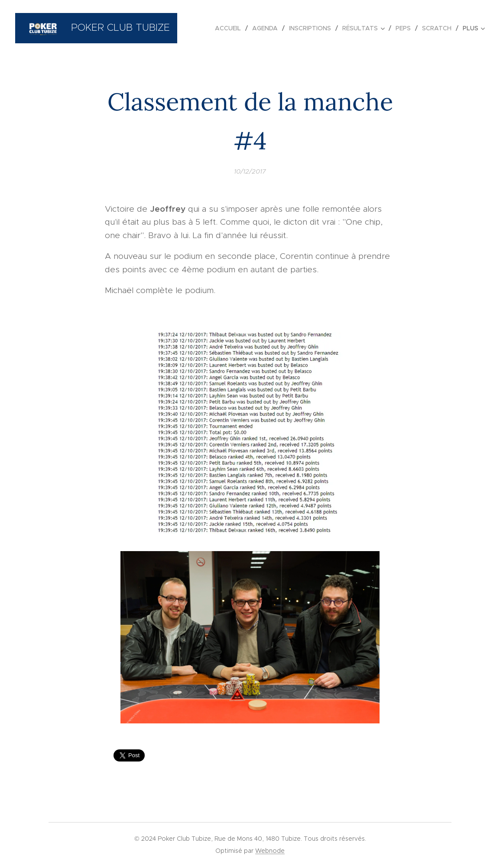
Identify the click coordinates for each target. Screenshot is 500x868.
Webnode (270, 851)
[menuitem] (230, 28)
